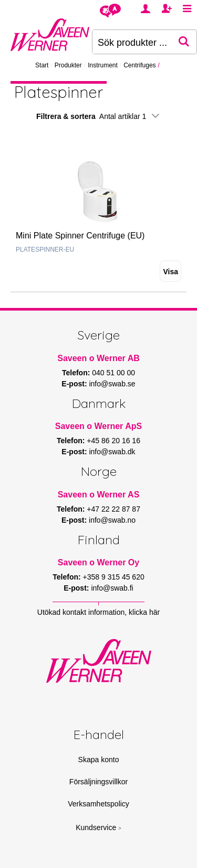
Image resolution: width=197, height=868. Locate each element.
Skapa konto (99, 760)
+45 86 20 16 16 (113, 441)
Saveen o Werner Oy (98, 562)
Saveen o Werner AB (98, 358)
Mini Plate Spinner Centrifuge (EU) (80, 236)
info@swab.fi (112, 588)
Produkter (68, 65)
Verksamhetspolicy (98, 804)
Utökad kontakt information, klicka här (98, 612)
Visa (170, 272)
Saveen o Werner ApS (98, 426)
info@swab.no (112, 520)
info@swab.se (112, 384)
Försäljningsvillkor (98, 782)
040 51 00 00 (113, 373)
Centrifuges (139, 65)
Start (42, 65)
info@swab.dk (112, 452)
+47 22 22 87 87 (113, 509)
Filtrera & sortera (98, 116)
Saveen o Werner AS (99, 495)
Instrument (103, 65)
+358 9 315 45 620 (114, 577)
